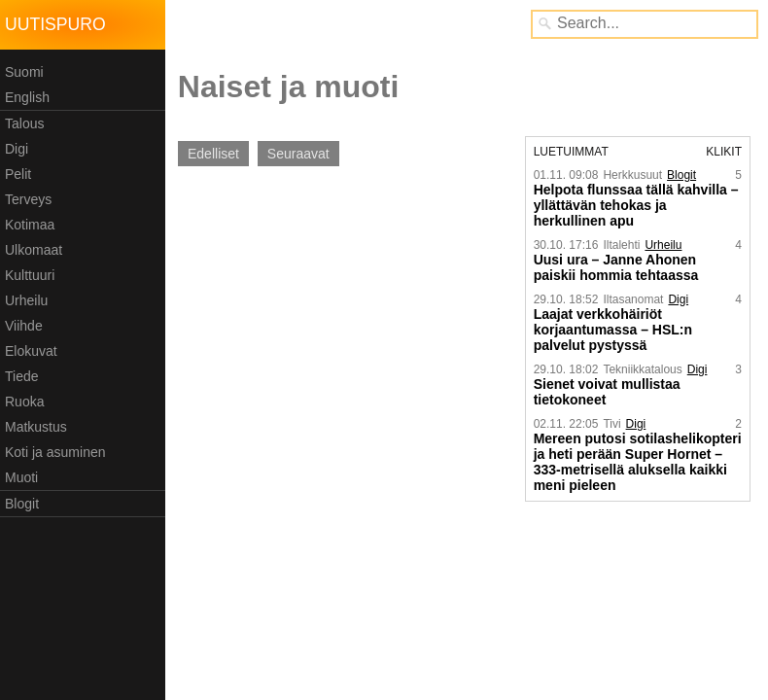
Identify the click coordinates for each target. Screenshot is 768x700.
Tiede (22, 376)
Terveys (28, 199)
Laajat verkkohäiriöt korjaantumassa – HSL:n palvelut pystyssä (613, 330)
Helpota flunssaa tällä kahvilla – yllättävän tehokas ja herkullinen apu (636, 205)
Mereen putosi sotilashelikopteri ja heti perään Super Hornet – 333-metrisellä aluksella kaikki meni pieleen (638, 462)
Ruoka (24, 402)
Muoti (21, 477)
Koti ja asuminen (55, 452)
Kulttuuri (30, 275)
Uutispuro (55, 24)
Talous (24, 123)
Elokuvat (31, 351)
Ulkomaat (34, 250)
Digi (17, 149)
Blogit (22, 504)
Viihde (24, 326)
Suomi (24, 72)
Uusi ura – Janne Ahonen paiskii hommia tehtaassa (616, 267)
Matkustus (36, 427)
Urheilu (26, 300)
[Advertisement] (329, 322)
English (27, 97)
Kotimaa (30, 225)
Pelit (18, 174)
